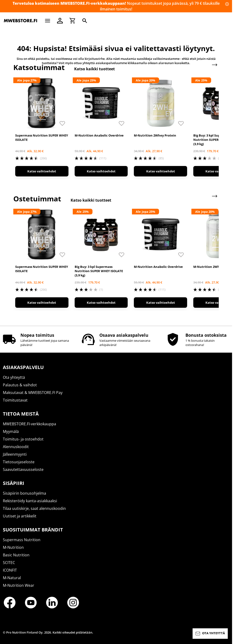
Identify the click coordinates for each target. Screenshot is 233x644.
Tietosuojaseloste (19, 462)
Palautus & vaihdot (20, 385)
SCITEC (9, 563)
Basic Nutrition (16, 555)
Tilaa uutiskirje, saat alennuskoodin (34, 508)
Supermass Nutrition (22, 540)
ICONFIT (10, 570)
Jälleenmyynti (15, 454)
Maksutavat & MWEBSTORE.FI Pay (33, 393)
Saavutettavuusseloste (23, 469)
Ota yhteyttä (14, 377)
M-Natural (12, 578)
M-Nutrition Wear (19, 585)
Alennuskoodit (16, 447)
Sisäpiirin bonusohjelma (24, 493)
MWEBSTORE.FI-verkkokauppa (29, 424)
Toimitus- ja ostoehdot (23, 439)
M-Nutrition (13, 547)
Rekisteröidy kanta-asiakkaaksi (30, 501)
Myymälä (11, 431)
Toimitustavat (15, 400)
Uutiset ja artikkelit (20, 516)
